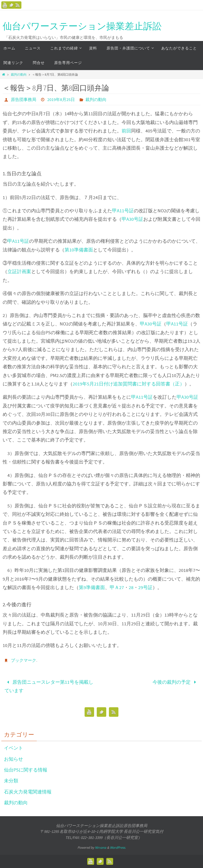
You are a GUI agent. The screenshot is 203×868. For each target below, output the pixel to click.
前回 (126, 131)
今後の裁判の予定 (175, 682)
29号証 (145, 587)
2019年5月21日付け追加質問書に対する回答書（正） (129, 384)
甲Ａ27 (117, 587)
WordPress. (118, 848)
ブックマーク (24, 660)
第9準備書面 (92, 587)
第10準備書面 (79, 250)
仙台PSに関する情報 (26, 770)
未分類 (11, 781)
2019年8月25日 (61, 99)
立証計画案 (19, 271)
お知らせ (13, 759)
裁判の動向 (19, 74)
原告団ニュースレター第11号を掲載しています (49, 686)
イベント (13, 748)
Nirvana (101, 848)
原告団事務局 (24, 99)
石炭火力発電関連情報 (28, 792)
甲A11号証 (123, 211)
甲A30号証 (132, 219)
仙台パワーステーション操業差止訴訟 (82, 26)
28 (131, 587)
